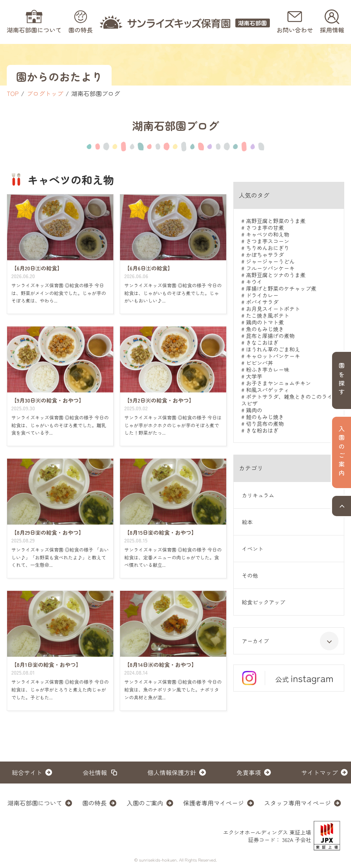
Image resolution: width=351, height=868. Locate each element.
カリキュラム (258, 495)
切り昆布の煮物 (265, 424)
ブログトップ (45, 93)
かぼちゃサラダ (265, 255)
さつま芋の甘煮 (265, 227)
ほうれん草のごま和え (273, 349)
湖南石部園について (35, 803)
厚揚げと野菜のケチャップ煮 (281, 288)
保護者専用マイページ (214, 803)
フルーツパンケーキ (270, 268)
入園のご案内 (145, 803)
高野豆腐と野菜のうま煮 (276, 221)
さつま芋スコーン (267, 241)
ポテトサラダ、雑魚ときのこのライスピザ (287, 400)
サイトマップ (320, 772)
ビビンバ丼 (259, 363)
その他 (250, 575)
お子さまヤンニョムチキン (278, 383)
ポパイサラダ (262, 302)
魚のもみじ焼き (265, 329)
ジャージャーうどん (270, 261)
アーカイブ (290, 641)
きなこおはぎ (262, 342)
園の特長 (94, 803)
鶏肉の (254, 410)
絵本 (247, 522)
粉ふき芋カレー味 (267, 369)
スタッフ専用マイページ (298, 803)
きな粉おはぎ (262, 430)
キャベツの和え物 (267, 234)
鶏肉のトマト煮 (265, 322)
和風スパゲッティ (267, 390)
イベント (253, 549)
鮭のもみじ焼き (265, 417)
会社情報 (95, 772)
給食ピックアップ (263, 602)
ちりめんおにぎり (267, 248)
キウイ (254, 282)
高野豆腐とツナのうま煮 (276, 275)
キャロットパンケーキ (273, 356)
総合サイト (27, 772)
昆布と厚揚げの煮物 (270, 336)
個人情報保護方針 (172, 772)
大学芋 (254, 376)
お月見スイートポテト (273, 309)
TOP (13, 93)
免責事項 (249, 772)
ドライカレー (262, 295)
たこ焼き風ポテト (267, 315)
